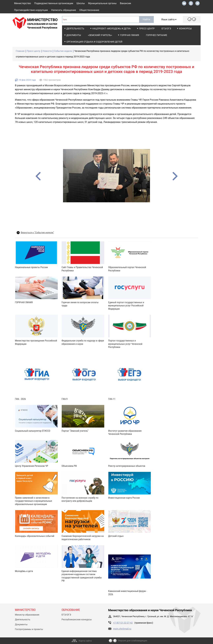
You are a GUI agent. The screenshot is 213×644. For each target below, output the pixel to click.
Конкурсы (185, 29)
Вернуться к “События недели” (37, 233)
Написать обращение (64, 10)
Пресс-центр (147, 29)
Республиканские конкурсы (77, 620)
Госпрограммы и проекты (29, 629)
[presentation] (38, 176)
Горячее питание (157, 35)
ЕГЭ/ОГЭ (166, 29)
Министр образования (27, 615)
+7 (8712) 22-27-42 (123, 623)
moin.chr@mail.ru (122, 629)
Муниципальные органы (102, 3)
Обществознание (89, 10)
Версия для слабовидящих (133, 641)
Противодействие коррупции (31, 10)
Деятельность (75, 29)
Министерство (23, 3)
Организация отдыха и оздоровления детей (94, 42)
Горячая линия (130, 35)
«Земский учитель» (100, 35)
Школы (81, 3)
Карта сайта (85, 641)
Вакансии (126, 3)
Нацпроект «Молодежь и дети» (112, 29)
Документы (74, 35)
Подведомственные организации (54, 3)
